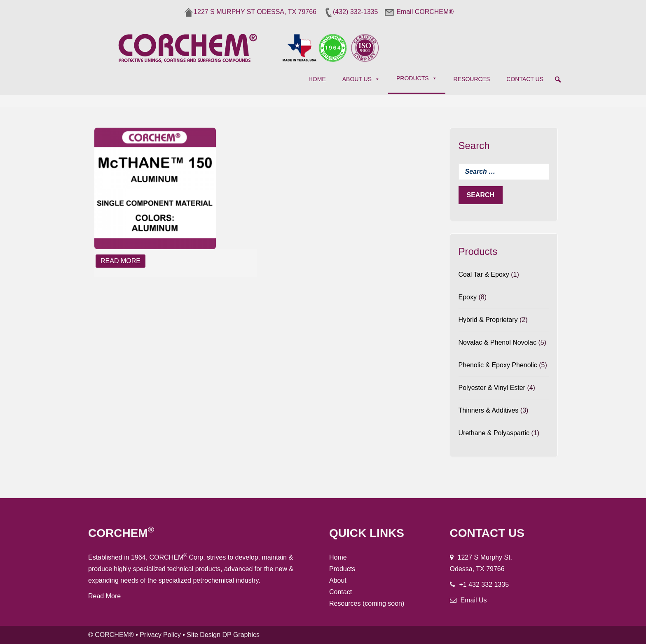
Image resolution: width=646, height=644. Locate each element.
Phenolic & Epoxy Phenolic (498, 365)
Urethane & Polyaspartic (494, 433)
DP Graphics (241, 635)
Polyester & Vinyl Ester (492, 388)
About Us (361, 79)
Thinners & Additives (489, 410)
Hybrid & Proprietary (488, 320)
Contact (341, 592)
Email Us (474, 600)
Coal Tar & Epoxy (484, 274)
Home (317, 79)
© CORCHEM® (111, 635)
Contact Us (525, 79)
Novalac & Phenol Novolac (497, 342)
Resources (472, 79)
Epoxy (468, 297)
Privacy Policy (160, 635)
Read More (121, 261)
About (338, 580)
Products (417, 78)
